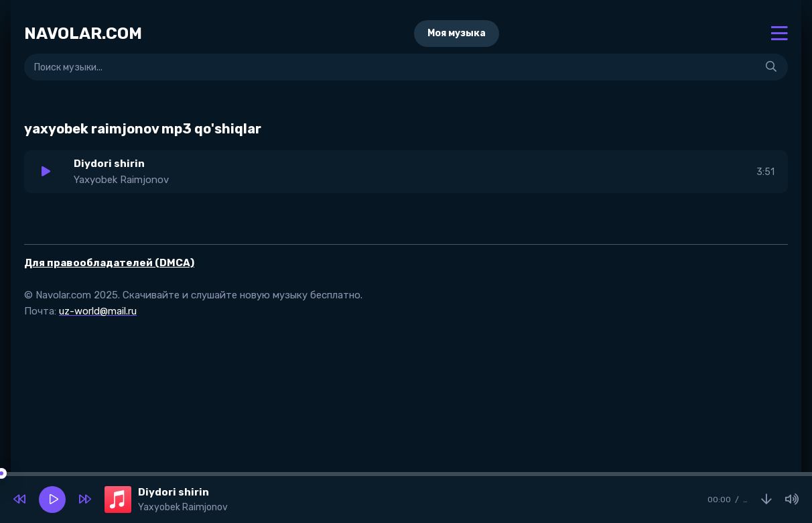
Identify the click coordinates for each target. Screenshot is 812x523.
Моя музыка (457, 33)
